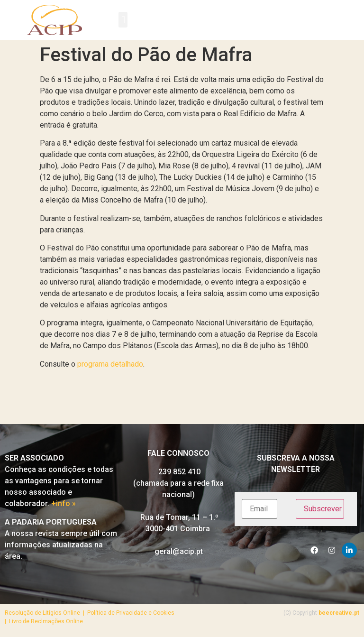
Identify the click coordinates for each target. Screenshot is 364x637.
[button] (123, 20)
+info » (64, 503)
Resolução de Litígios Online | (46, 613)
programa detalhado (109, 364)
